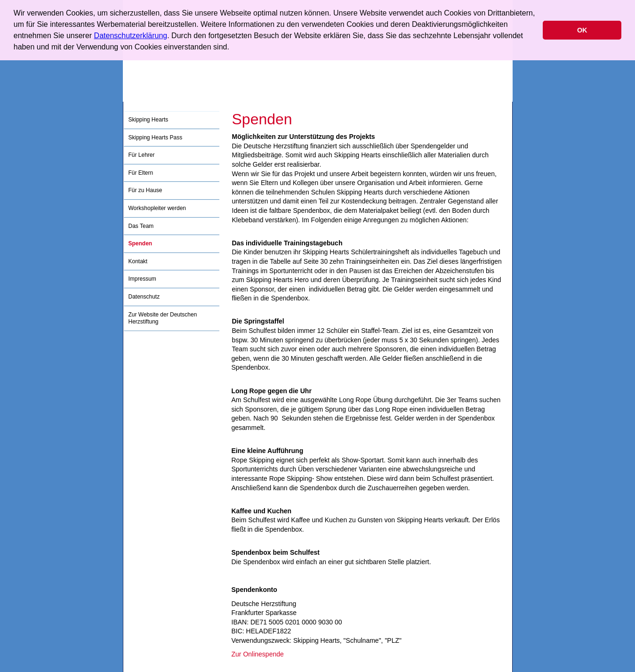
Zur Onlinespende (258, 654)
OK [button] (582, 30)
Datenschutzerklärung (131, 36)
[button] (233, 48)
